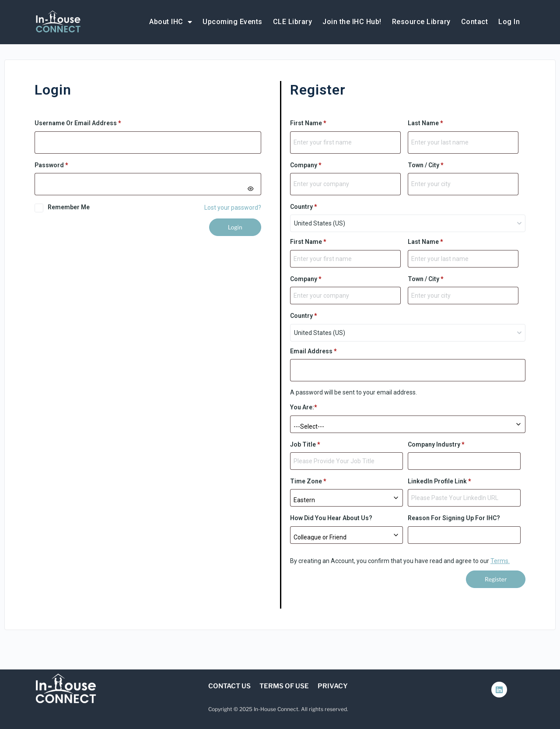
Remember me (69, 207)
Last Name (425, 123)
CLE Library (293, 22)
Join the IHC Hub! (352, 22)
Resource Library (421, 22)
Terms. (500, 561)
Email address (313, 351)
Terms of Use (284, 686)
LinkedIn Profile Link (439, 481)
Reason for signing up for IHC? (454, 518)
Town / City (426, 165)
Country (304, 207)
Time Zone (308, 481)
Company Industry (436, 444)
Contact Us (229, 686)
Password (65, 164)
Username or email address (91, 122)
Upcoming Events (233, 22)
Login (235, 227)
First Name (308, 123)
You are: (304, 407)
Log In (509, 22)
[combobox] (408, 223)
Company (306, 165)
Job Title (305, 444)
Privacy (333, 686)
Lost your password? (233, 208)
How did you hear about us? (331, 518)
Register (496, 579)
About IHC (171, 22)
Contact (475, 22)
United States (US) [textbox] (320, 223)
